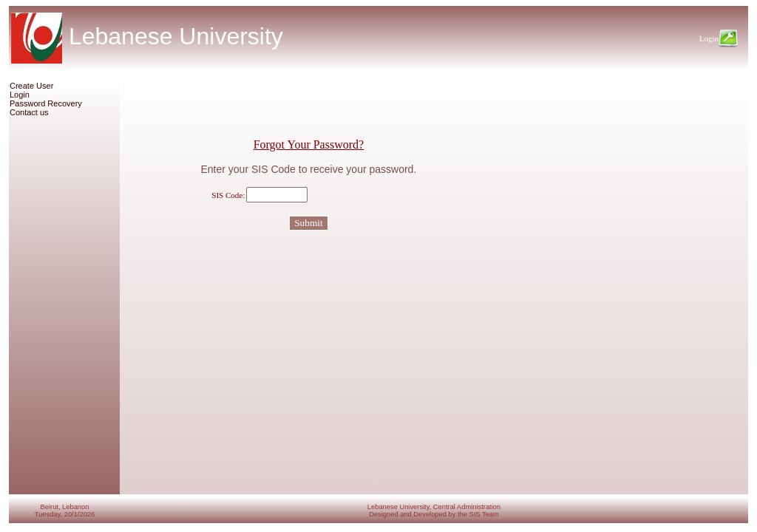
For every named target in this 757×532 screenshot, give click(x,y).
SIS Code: (228, 195)
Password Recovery (46, 103)
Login (20, 95)
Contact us (29, 112)
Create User (31, 86)
